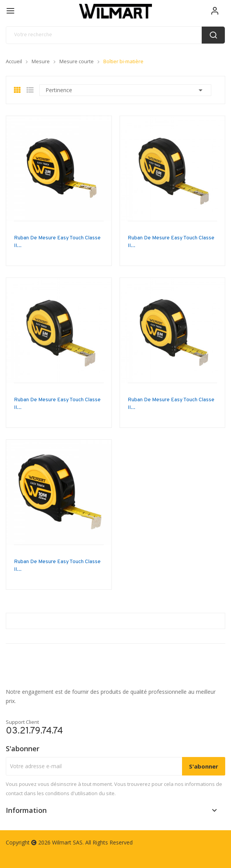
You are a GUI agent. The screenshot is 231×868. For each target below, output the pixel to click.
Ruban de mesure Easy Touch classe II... (57, 242)
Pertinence (125, 90)
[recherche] (115, 35)
